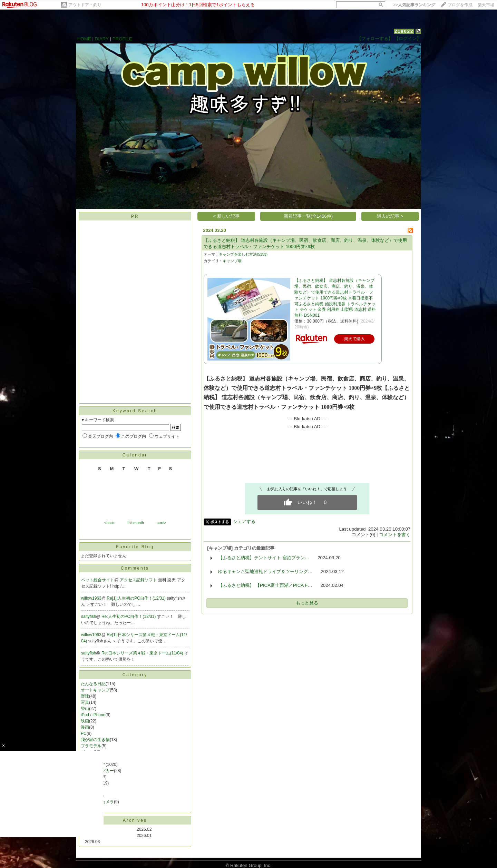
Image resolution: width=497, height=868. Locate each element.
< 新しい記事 (227, 216)
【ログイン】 (408, 38)
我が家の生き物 (95, 740)
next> (161, 523)
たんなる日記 (93, 684)
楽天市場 (486, 5)
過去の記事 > (390, 216)
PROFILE (122, 39)
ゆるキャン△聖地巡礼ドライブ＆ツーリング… (265, 571)
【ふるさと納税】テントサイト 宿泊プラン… (264, 558)
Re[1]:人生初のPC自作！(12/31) (137, 598)
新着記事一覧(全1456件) (308, 216)
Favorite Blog (135, 547)
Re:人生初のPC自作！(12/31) (129, 617)
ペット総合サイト (98, 580)
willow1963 (91, 598)
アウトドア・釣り (85, 5)
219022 (404, 31)
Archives (135, 820)
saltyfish (89, 617)
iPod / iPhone (93, 715)
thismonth (136, 523)
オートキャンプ (95, 690)
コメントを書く (395, 535)
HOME (84, 39)
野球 (85, 696)
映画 (85, 721)
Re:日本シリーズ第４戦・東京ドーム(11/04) (143, 653)
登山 (85, 709)
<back (109, 523)
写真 (85, 702)
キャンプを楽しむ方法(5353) (243, 254)
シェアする (244, 521)
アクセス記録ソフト (139, 580)
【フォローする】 (375, 38)
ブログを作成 (460, 5)
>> (414, 5)
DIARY (102, 39)
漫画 (85, 727)
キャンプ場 (232, 261)
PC (84, 733)
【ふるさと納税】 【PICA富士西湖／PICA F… (265, 585)
